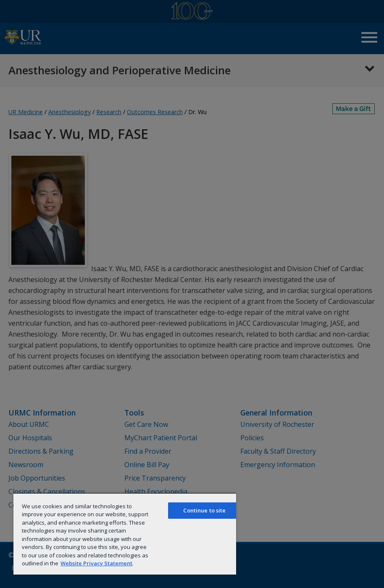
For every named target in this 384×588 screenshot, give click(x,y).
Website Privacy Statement (96, 563)
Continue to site (204, 510)
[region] (125, 534)
